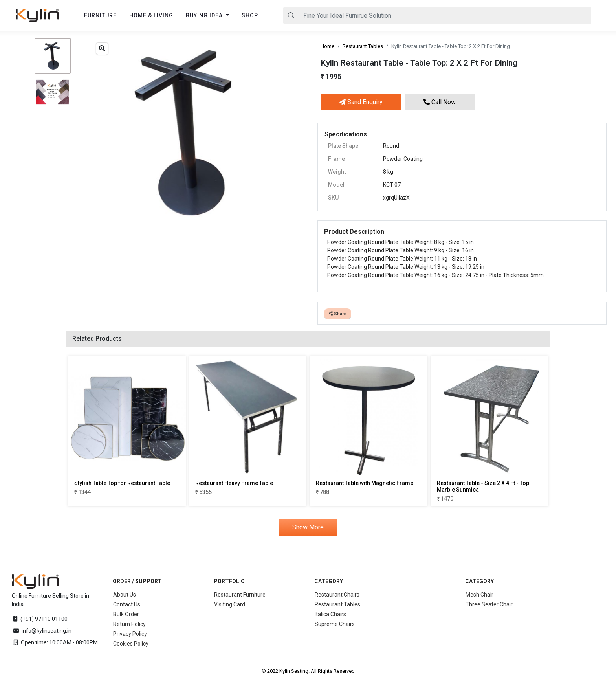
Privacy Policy (130, 634)
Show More (308, 527)
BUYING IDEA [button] (205, 15)
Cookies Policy (131, 644)
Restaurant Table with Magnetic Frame (365, 483)
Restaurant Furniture (240, 595)
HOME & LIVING (151, 15)
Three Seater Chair (489, 604)
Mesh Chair (479, 595)
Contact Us (127, 604)
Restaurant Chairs (337, 595)
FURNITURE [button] (100, 15)
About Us (125, 595)
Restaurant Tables (363, 46)
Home (327, 46)
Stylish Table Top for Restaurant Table (122, 483)
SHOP (250, 15)
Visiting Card (230, 604)
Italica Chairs (330, 614)
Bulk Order (126, 614)
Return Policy (129, 624)
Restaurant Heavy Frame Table (234, 483)
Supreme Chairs (335, 624)
